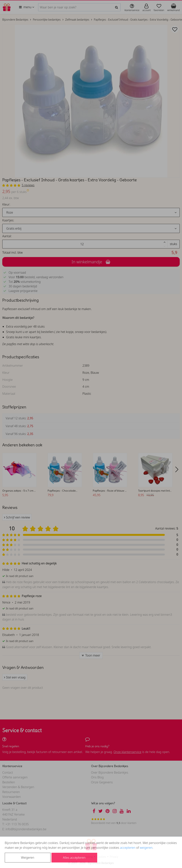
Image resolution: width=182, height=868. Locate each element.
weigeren (146, 848)
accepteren (128, 848)
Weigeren (28, 858)
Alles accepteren (74, 858)
